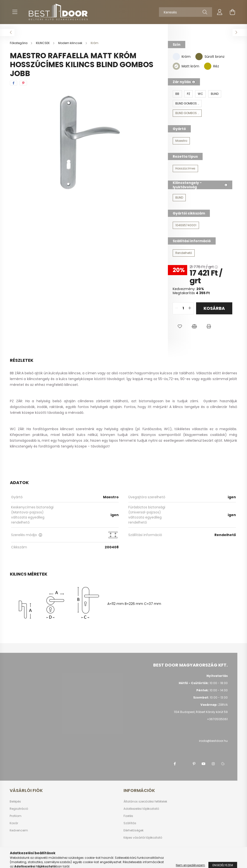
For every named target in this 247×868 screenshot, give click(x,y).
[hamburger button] (15, 12)
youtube (204, 764)
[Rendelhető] (184, 253)
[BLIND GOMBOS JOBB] (187, 113)
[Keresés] (185, 12)
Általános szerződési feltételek (145, 802)
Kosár (14, 823)
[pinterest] (23, 83)
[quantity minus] (177, 308)
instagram (213, 764)
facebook (175, 764)
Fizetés (128, 816)
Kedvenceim (19, 830)
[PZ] (189, 94)
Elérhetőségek (134, 830)
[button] (180, 326)
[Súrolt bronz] (199, 56)
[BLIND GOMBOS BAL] (187, 104)
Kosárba (214, 308)
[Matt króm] (176, 66)
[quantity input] (183, 308)
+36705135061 (217, 719)
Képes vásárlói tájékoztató (143, 838)
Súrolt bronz (215, 57)
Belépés (15, 802)
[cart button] (232, 12)
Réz (216, 66)
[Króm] (176, 56)
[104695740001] (186, 225)
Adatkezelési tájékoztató (141, 809)
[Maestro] (181, 141)
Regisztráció (19, 809)
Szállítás (130, 823)
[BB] (177, 94)
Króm (186, 57)
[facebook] (14, 83)
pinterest (194, 764)
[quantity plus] (190, 308)
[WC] (200, 94)
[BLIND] (215, 94)
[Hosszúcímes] (185, 168)
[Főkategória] (19, 43)
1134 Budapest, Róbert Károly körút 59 (201, 712)
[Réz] (208, 66)
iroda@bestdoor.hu (213, 741)
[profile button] (220, 12)
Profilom (16, 816)
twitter (184, 764)
